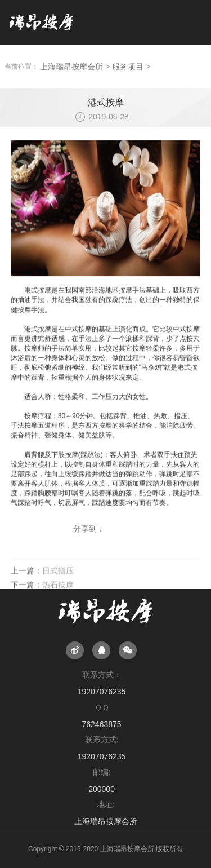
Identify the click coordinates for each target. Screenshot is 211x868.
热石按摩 (58, 596)
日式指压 (58, 582)
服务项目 (128, 67)
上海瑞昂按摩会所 (71, 67)
